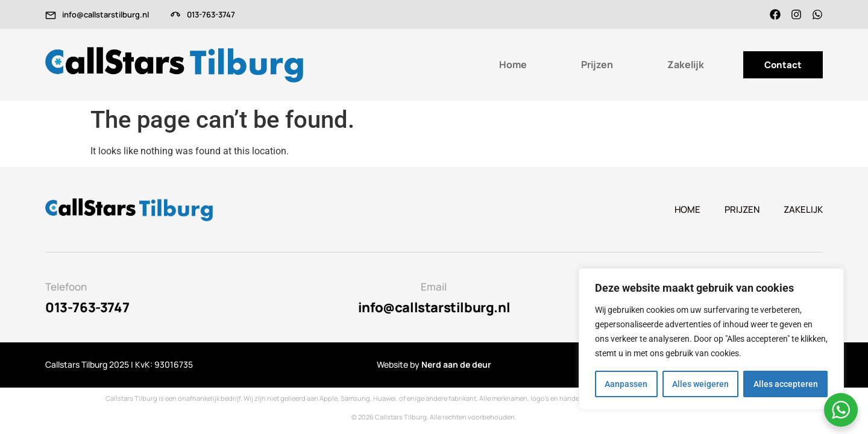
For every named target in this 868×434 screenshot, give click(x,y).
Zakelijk (686, 64)
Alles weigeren (700, 384)
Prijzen (597, 64)
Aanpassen (626, 384)
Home (513, 64)
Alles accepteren (786, 384)
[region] (711, 339)
